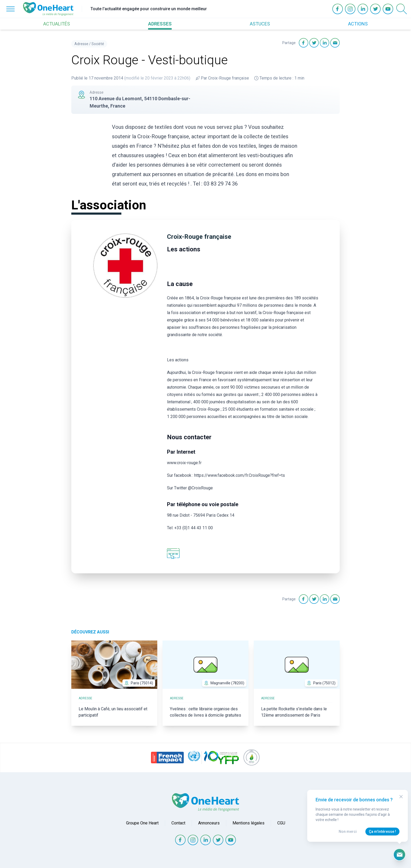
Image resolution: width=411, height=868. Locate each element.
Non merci (348, 832)
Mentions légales (248, 823)
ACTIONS (358, 24)
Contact (178, 823)
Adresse (81, 44)
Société (98, 44)
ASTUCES (260, 24)
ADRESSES (160, 24)
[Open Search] (402, 9)
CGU (281, 823)
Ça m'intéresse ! (382, 832)
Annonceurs (209, 823)
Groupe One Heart (142, 823)
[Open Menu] (10, 9)
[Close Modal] (401, 797)
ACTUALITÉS (57, 24)
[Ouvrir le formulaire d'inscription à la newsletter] (399, 855)
